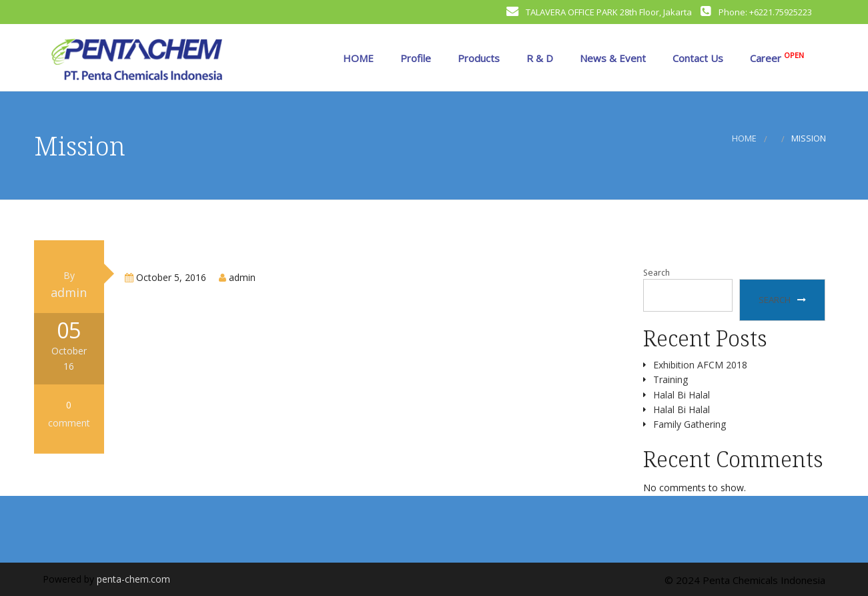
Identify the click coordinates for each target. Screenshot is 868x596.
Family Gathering (690, 424)
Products (477, 58)
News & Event (611, 58)
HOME (357, 58)
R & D (538, 58)
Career (776, 57)
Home (744, 138)
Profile (414, 58)
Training (671, 379)
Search (657, 273)
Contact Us (697, 58)
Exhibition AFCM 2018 (700, 365)
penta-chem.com (133, 579)
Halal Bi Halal (682, 395)
